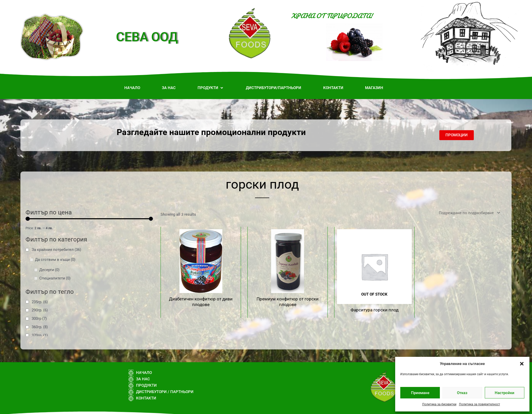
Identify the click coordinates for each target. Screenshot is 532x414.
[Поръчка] (469, 213)
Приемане (420, 393)
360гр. (40, 327)
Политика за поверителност (480, 404)
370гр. (40, 335)
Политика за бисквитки (439, 404)
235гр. (40, 302)
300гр (39, 319)
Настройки (505, 393)
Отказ (462, 393)
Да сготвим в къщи (55, 260)
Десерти (49, 270)
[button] (522, 364)
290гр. (40, 310)
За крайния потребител (56, 250)
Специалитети (55, 278)
